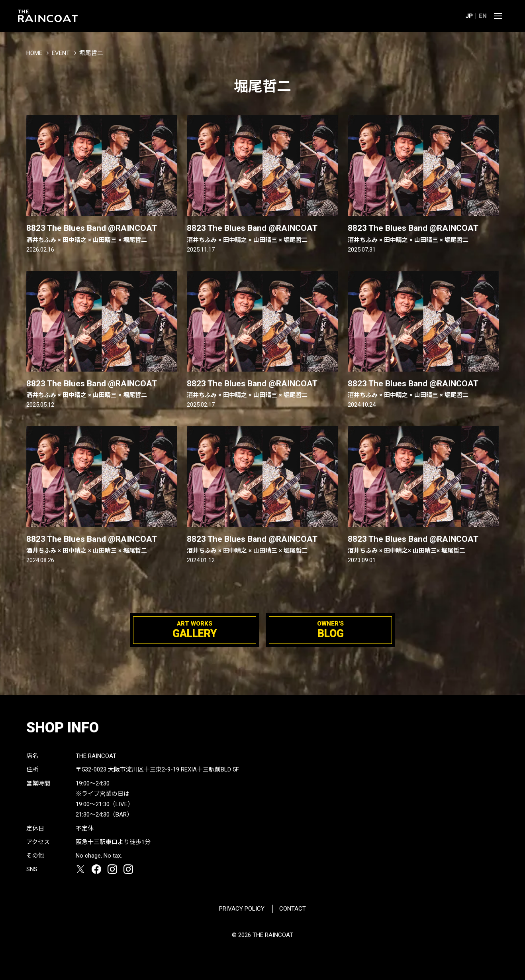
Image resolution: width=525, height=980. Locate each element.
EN (483, 16)
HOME (34, 53)
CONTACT (293, 909)
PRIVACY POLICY (242, 909)
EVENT (61, 53)
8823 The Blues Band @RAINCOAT (102, 234)
